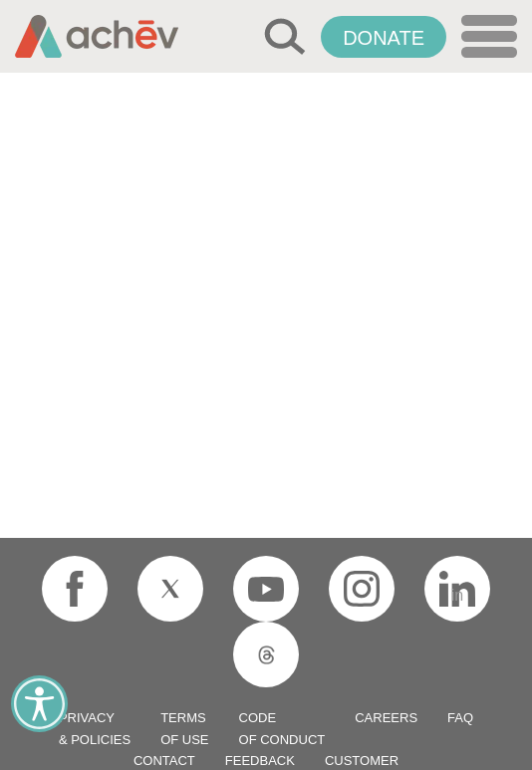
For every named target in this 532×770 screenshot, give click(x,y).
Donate (384, 38)
